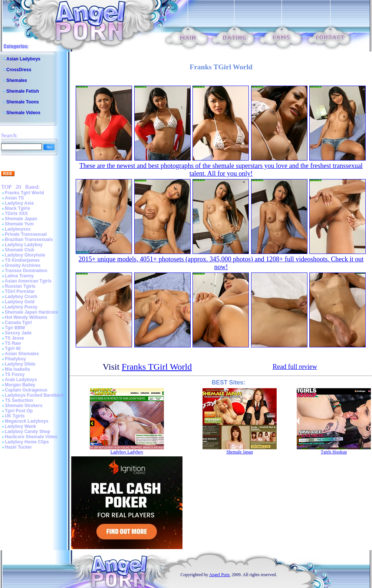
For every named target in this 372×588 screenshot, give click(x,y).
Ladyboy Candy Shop (28, 432)
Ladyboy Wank (20, 426)
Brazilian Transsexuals (29, 240)
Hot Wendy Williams (26, 317)
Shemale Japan (21, 219)
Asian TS (14, 198)
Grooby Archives (23, 265)
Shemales (17, 80)
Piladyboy (15, 359)
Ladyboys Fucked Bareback (34, 395)
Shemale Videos (23, 113)
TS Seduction (19, 400)
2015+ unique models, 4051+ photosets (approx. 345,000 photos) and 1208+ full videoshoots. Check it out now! (221, 263)
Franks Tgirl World (24, 193)
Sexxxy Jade (18, 333)
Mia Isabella (17, 369)
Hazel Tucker (18, 447)
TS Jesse (14, 338)
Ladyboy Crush (21, 297)
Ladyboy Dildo (20, 364)
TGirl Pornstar (20, 291)
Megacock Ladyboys (27, 421)
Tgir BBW (15, 328)
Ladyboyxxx (18, 229)
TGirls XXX (16, 214)
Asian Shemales (22, 354)
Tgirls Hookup (334, 452)
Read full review (295, 367)
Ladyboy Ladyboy (24, 245)
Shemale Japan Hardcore (31, 312)
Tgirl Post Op (19, 411)
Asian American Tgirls (28, 281)
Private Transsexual (26, 234)
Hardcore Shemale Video (31, 437)
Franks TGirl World (157, 367)
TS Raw (13, 343)
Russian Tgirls (20, 286)
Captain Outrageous (26, 390)
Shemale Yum (19, 224)
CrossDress (19, 70)
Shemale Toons (23, 102)
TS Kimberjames (22, 260)
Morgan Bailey (20, 385)
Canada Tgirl (18, 323)
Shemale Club (19, 250)
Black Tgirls (17, 208)
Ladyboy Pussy (21, 307)
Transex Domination (26, 271)
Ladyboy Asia (19, 203)
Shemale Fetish (23, 91)
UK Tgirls (15, 416)
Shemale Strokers (24, 406)
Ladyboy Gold (20, 302)
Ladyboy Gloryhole (25, 255)
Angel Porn (219, 575)
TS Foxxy (15, 374)
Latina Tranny (19, 276)
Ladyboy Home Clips (27, 442)
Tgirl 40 (13, 348)
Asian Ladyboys (23, 59)
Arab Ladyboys (21, 380)
